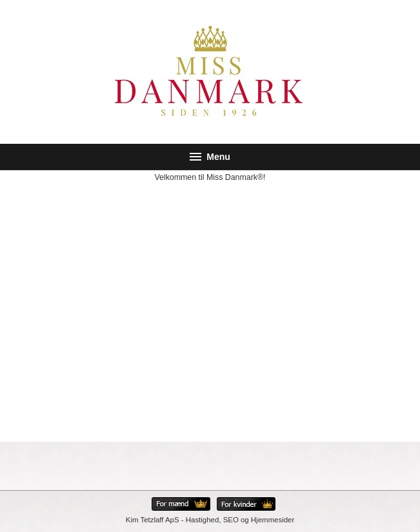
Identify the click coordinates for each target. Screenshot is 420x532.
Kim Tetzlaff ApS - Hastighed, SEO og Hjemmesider (210, 520)
